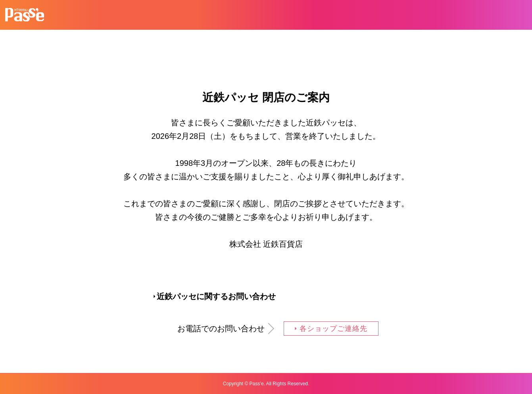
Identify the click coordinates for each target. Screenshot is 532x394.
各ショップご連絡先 (333, 329)
